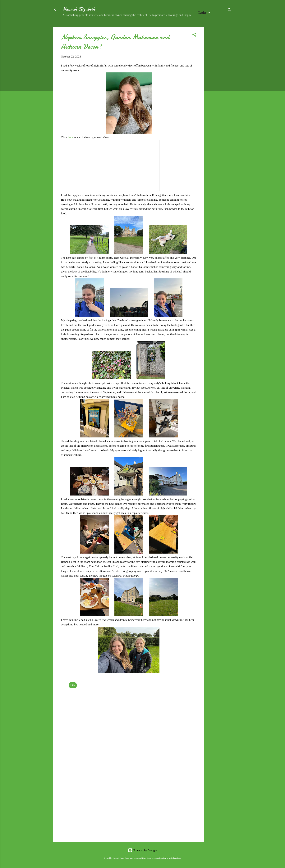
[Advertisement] (219, 84)
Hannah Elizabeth (79, 9)
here (71, 137)
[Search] (229, 10)
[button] (194, 35)
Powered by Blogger (142, 850)
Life (73, 685)
